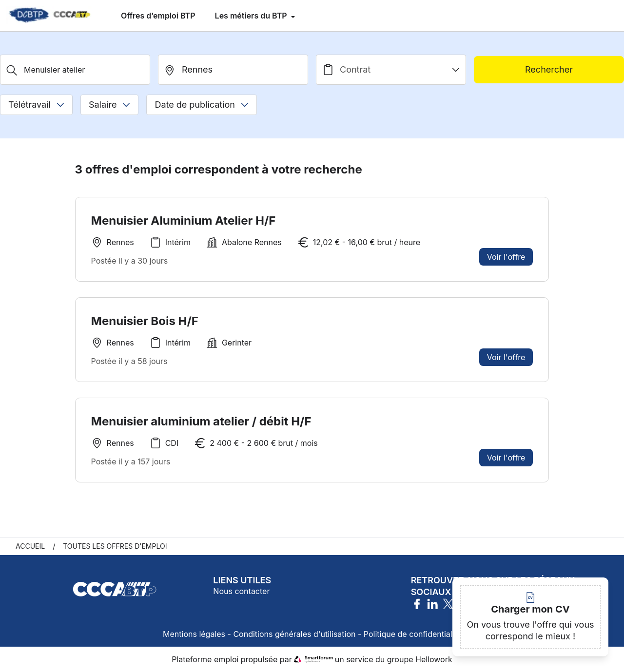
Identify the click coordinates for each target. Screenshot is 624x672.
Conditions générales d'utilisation (294, 634)
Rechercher (549, 69)
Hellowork (434, 659)
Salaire (109, 105)
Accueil (30, 546)
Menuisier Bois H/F (145, 321)
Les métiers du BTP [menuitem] (252, 16)
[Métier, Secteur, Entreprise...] (75, 70)
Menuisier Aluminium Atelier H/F (184, 221)
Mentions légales (194, 634)
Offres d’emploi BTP (158, 16)
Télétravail (36, 105)
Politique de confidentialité (412, 634)
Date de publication (202, 105)
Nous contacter (241, 591)
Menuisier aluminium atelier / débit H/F (201, 424)
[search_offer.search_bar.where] (233, 70)
